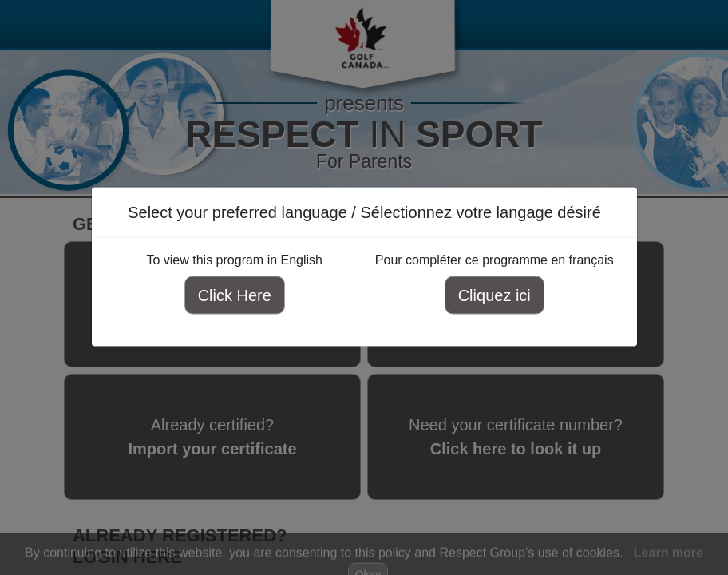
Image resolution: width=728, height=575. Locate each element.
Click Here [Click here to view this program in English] (234, 295)
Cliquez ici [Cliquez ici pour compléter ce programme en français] (494, 295)
